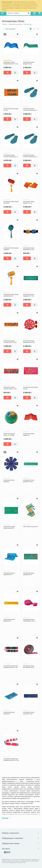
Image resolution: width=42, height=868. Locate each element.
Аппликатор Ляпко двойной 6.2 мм (29, 481)
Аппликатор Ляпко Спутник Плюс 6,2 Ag (10, 388)
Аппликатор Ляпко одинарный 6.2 (29, 574)
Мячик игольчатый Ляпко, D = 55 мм (9, 435)
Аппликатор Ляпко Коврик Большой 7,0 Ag (11, 63)
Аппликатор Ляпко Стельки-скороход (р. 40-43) (31, 110)
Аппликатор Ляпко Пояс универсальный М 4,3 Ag (11, 760)
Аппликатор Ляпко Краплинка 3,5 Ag (29, 249)
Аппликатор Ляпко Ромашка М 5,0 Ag (29, 342)
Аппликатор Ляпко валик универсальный (11, 295)
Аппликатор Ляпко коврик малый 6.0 (9, 527)
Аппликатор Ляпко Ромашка (9, 481)
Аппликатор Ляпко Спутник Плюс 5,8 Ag (10, 342)
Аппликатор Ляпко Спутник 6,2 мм (29, 713)
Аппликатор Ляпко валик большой (11, 202)
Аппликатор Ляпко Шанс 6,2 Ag (11, 109)
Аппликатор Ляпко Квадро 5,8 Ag (29, 63)
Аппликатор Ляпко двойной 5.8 (9, 620)
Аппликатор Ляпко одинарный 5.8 (9, 574)
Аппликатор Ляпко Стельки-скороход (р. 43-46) (11, 156)
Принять (4, 10)
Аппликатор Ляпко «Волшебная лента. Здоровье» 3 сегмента (30, 620)
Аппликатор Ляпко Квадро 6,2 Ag (29, 202)
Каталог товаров (2, 13)
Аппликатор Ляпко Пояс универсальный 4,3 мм (11, 667)
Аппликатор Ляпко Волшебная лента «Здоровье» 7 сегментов (31, 667)
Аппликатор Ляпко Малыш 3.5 (9, 713)
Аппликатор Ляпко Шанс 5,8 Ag (31, 388)
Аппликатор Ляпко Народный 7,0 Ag (29, 295)
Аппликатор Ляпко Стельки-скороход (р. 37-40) (31, 156)
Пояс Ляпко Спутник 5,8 (30, 527)
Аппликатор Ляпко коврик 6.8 (29, 435)
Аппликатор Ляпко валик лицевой (11, 249)
